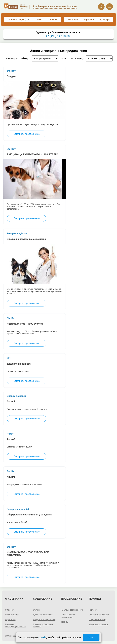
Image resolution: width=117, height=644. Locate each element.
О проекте (10, 610)
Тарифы (65, 622)
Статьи (36, 610)
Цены (39, 20)
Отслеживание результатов (68, 616)
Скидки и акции (18, 20)
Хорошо (91, 637)
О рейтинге (10, 620)
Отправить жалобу (98, 620)
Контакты (94, 610)
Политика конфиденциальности (15, 626)
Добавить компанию (43, 615)
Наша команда (12, 615)
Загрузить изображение (44, 620)
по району (88, 20)
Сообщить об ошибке (99, 615)
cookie (42, 637)
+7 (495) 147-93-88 (58, 36)
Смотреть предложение (27, 134)
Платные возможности (72, 610)
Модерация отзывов (99, 624)
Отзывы (53, 20)
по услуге (72, 20)
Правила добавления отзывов (43, 626)
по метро (105, 20)
